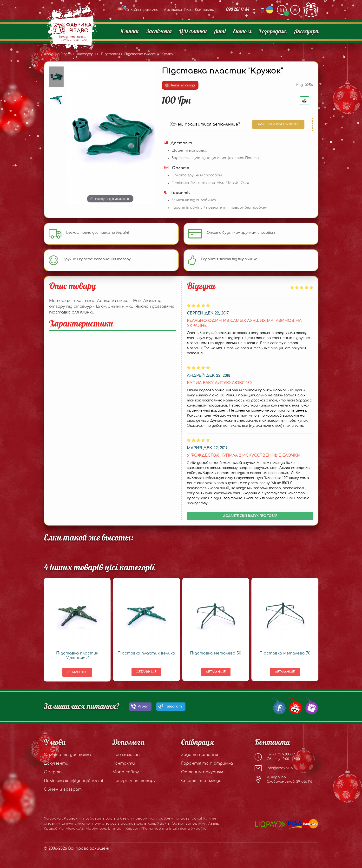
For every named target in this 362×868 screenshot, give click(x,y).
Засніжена (159, 32)
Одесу (178, 824)
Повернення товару (134, 781)
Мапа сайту (126, 772)
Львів (213, 824)
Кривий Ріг (54, 829)
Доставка (173, 10)
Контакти (204, 10)
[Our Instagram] (310, 706)
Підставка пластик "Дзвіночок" (77, 656)
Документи (56, 763)
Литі (220, 32)
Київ (151, 824)
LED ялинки (193, 32)
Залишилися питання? (82, 707)
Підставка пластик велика (146, 653)
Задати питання (200, 755)
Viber (143, 706)
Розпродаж (273, 32)
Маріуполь (96, 829)
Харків (163, 824)
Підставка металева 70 (285, 653)
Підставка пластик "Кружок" (150, 54)
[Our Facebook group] (278, 706)
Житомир (151, 829)
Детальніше (77, 672)
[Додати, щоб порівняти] (282, 10)
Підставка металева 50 (216, 653)
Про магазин (126, 755)
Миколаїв (74, 829)
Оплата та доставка (67, 755)
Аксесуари (306, 32)
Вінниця (116, 829)
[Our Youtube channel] (294, 706)
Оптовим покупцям (202, 772)
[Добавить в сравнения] (305, 101)
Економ (242, 32)
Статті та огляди (201, 781)
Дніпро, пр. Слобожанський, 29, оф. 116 (283, 780)
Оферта (53, 772)
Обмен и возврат (63, 789)
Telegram (173, 706)
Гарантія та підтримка (207, 763)
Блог (188, 10)
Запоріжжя (196, 824)
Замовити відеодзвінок (278, 124)
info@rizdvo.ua (274, 768)
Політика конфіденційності (73, 781)
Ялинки (130, 32)
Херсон (133, 829)
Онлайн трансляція (139, 10)
